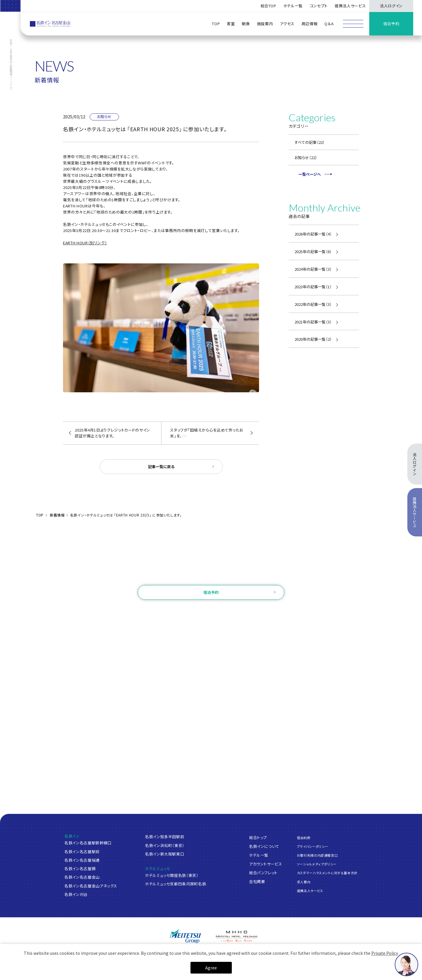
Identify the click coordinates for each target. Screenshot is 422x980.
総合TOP (268, 6)
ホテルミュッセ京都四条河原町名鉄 (176, 884)
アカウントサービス (266, 864)
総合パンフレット (263, 872)
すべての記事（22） (310, 142)
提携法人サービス (350, 6)
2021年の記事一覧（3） (313, 322)
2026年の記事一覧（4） (313, 234)
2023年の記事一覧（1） (313, 287)
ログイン (178, 611)
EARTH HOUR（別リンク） (85, 243)
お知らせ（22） (306, 157)
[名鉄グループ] (186, 936)
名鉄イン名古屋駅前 (82, 852)
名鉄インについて (264, 846)
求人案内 (304, 882)
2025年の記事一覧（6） (313, 252)
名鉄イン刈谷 (76, 894)
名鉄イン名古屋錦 (80, 869)
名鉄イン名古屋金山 (82, 877)
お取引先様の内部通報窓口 (317, 855)
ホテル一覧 (259, 855)
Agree (211, 968)
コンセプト (319, 6)
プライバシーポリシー (313, 846)
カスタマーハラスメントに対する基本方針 (327, 873)
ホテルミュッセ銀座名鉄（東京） (172, 875)
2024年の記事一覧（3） (313, 269)
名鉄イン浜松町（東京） (165, 845)
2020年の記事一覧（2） (313, 339)
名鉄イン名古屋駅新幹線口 (88, 843)
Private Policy (384, 953)
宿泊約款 (304, 837)
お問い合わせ (211, 577)
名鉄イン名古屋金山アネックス (91, 886)
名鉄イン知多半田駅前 (165, 837)
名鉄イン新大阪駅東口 (165, 854)
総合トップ (258, 837)
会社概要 (257, 881)
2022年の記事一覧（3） (313, 304)
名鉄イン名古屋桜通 (82, 860)
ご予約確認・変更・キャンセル (139, 611)
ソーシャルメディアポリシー (317, 864)
